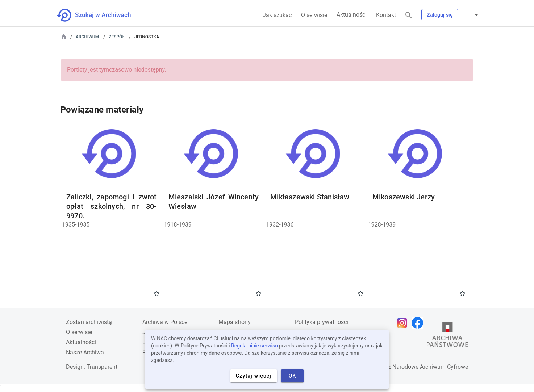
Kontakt (386, 15)
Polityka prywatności (322, 322)
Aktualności (352, 15)
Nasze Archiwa (85, 352)
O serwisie (314, 15)
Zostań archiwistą (89, 322)
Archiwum (87, 37)
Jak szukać (277, 15)
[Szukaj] (409, 15)
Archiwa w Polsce (165, 322)
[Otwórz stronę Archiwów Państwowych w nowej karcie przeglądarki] (447, 336)
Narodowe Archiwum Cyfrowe (430, 367)
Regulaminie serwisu (255, 346)
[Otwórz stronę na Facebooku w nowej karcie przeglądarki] (419, 323)
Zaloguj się (440, 15)
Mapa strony (235, 322)
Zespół (117, 37)
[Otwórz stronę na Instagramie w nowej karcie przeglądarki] (404, 323)
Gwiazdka (157, 293)
